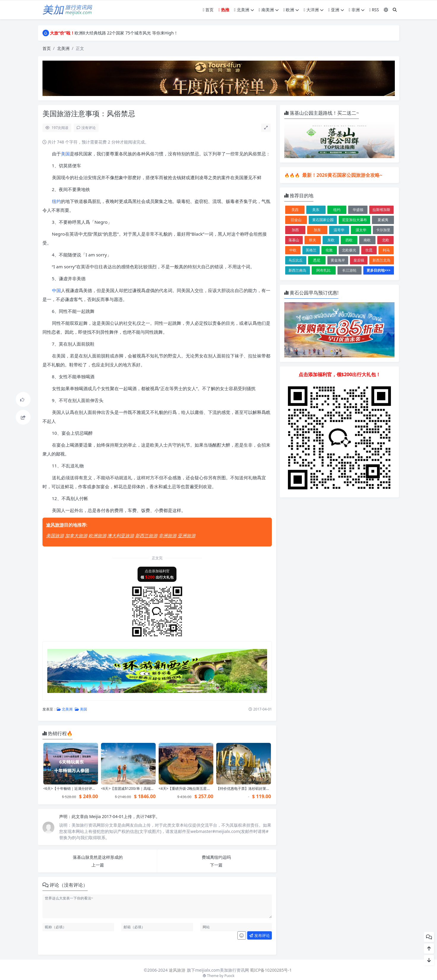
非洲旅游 (168, 535)
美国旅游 (55, 535)
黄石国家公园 (323, 220)
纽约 (56, 201)
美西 (295, 210)
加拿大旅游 (76, 535)
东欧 (331, 240)
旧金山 (296, 220)
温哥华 (339, 230)
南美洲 (269, 10)
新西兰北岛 (381, 260)
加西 (295, 230)
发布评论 (259, 935)
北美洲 (244, 10)
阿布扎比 (324, 270)
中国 (56, 290)
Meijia (96, 816)
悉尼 (317, 260)
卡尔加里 (383, 230)
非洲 (357, 10)
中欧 (293, 250)
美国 (65, 154)
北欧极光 (349, 250)
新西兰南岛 (297, 270)
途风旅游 (55, 525)
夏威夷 (383, 220)
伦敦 (329, 250)
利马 (386, 250)
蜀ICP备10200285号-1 (271, 970)
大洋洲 (314, 10)
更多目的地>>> (379, 270)
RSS (374, 10)
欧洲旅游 (97, 535)
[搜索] (395, 10)
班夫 (313, 240)
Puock (229, 976)
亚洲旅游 (187, 535)
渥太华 (361, 230)
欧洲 (291, 10)
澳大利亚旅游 (121, 535)
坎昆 (369, 250)
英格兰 (311, 250)
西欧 (349, 240)
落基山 (294, 240)
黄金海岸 (338, 260)
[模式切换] (386, 10)
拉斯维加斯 (381, 210)
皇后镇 (359, 260)
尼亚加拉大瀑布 (354, 220)
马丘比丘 (296, 260)
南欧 (367, 240)
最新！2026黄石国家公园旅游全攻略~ (342, 175)
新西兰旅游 (146, 535)
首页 (208, 10)
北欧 (386, 240)
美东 (316, 210)
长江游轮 (349, 270)
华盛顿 (358, 210)
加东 (317, 230)
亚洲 (336, 10)
